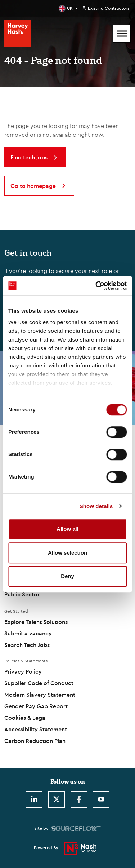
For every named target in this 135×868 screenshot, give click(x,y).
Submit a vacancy (28, 633)
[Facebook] (79, 799)
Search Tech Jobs (27, 645)
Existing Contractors (109, 8)
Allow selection (67, 553)
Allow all (67, 529)
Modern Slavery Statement (40, 695)
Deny (67, 576)
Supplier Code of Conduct (39, 683)
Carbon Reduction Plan (35, 741)
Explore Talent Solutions (36, 622)
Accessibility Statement (36, 729)
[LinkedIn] (34, 799)
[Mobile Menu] (122, 34)
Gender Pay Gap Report (36, 706)
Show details (96, 506)
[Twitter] (57, 799)
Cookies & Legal (26, 718)
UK (70, 8)
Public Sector (22, 594)
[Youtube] (101, 799)
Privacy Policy (23, 671)
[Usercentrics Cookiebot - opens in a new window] (96, 286)
